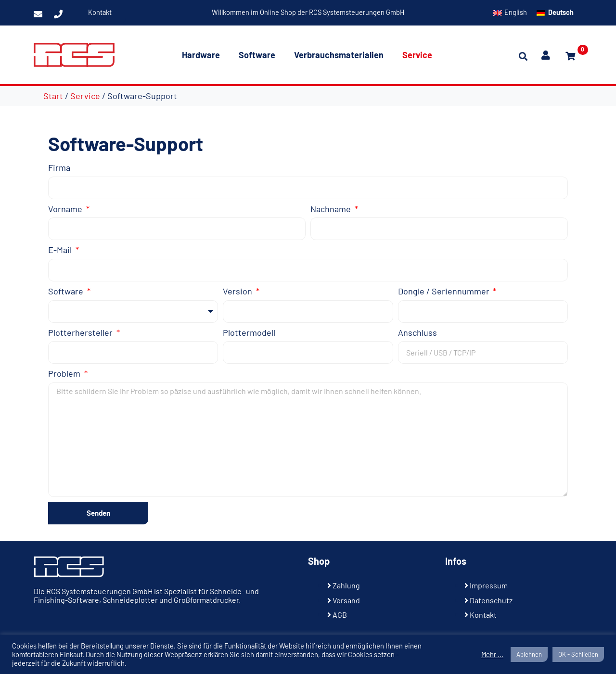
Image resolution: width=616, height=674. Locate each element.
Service (417, 55)
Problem (65, 374)
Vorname (66, 209)
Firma (59, 168)
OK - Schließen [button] (578, 654)
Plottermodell (249, 333)
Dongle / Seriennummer (445, 291)
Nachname (332, 209)
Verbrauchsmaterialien (339, 55)
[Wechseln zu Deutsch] (555, 13)
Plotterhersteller (81, 333)
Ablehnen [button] (529, 654)
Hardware (201, 55)
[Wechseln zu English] (510, 13)
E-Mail (61, 250)
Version (238, 291)
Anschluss (417, 333)
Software (257, 55)
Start (53, 96)
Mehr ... (492, 654)
